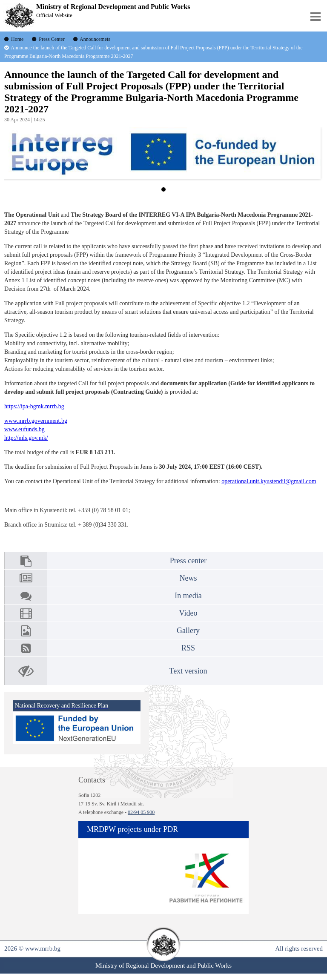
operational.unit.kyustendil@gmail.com (269, 481)
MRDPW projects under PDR (132, 829)
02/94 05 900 (141, 812)
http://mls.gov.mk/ (26, 438)
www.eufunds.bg (24, 429)
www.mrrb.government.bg (36, 421)
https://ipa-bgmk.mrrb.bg (34, 406)
